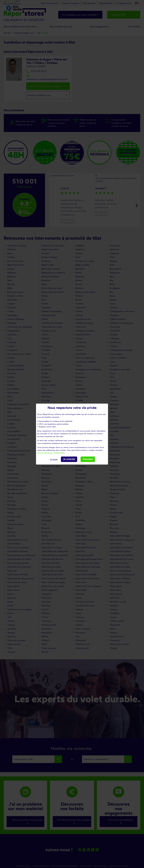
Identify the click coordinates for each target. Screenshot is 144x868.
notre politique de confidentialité (51, 453)
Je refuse (54, 459)
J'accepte (88, 459)
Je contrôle (69, 459)
